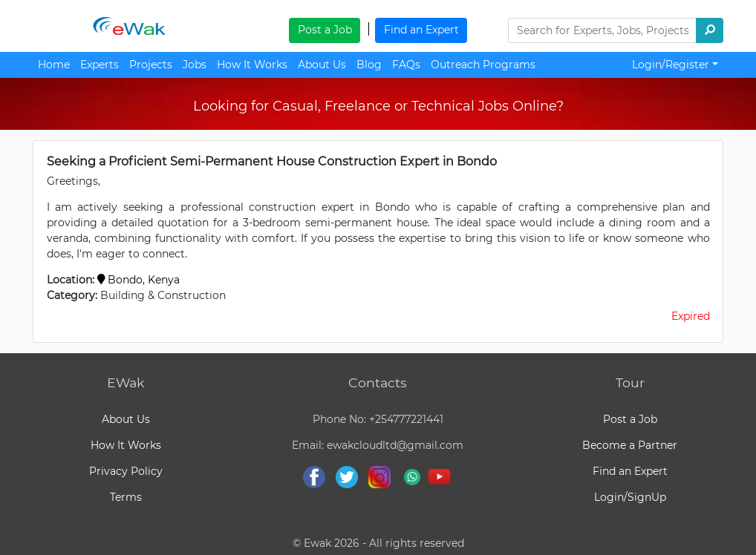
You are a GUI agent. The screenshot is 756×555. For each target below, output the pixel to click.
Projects (151, 65)
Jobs (195, 65)
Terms (126, 497)
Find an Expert (421, 30)
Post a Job (325, 30)
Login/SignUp (630, 497)
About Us (322, 65)
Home (54, 65)
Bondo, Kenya (139, 280)
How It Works (252, 65)
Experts (100, 65)
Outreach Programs (483, 65)
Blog (369, 65)
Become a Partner (630, 445)
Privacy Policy (126, 471)
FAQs (406, 65)
